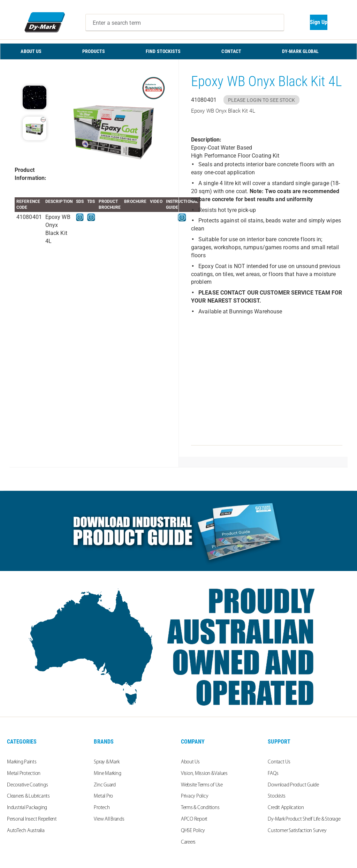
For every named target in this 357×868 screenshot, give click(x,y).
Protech (102, 808)
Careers (188, 842)
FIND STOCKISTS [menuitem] (163, 51)
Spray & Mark (107, 762)
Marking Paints (22, 762)
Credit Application (286, 808)
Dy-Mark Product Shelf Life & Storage (304, 819)
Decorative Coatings (27, 785)
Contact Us (279, 762)
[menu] (178, 51)
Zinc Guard (105, 785)
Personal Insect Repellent (32, 819)
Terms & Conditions (200, 808)
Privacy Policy (195, 796)
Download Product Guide (293, 785)
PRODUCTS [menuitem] (94, 51)
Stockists (277, 796)
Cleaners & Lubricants (28, 796)
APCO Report (194, 819)
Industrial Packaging (27, 808)
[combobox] (185, 23)
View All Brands (109, 819)
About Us (190, 762)
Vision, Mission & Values (204, 774)
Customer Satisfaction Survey (297, 831)
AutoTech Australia (26, 831)
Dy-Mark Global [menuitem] (300, 51)
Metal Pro (103, 796)
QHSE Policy (193, 831)
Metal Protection (24, 774)
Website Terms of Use (202, 785)
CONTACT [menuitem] (231, 51)
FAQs (273, 774)
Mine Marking (107, 774)
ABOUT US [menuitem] (31, 51)
